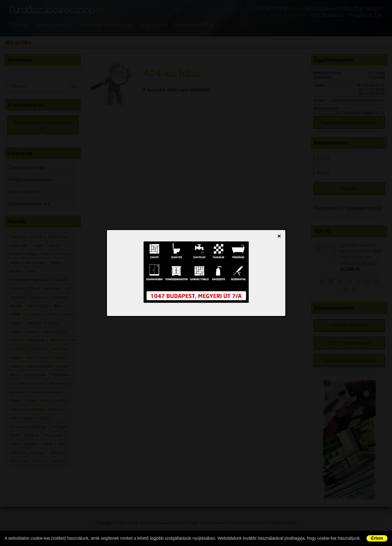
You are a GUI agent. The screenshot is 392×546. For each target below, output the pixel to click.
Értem (377, 538)
